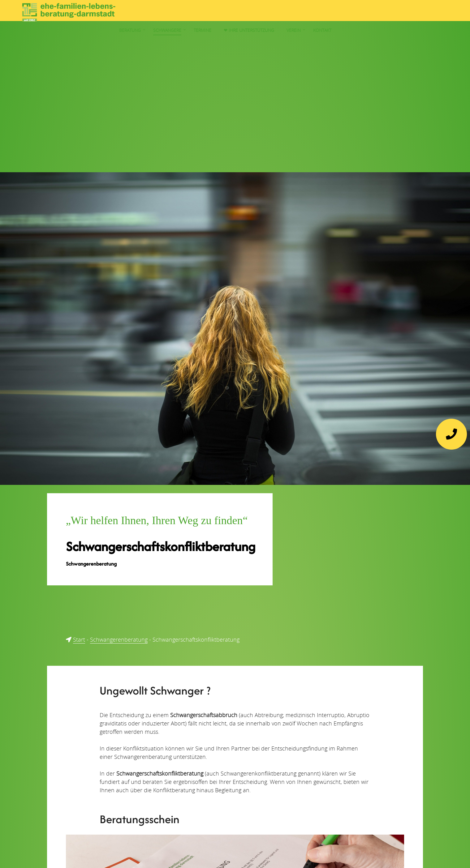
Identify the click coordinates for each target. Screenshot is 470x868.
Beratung (254, 12)
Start (79, 639)
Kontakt (446, 12)
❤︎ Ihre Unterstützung (373, 12)
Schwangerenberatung (119, 639)
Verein (417, 12)
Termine (326, 12)
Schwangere (291, 12)
